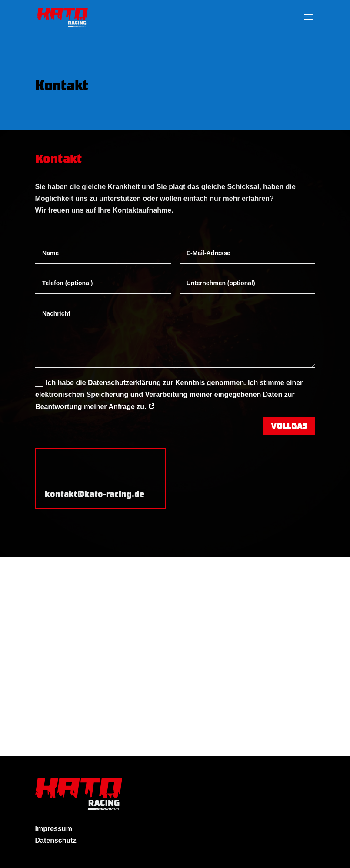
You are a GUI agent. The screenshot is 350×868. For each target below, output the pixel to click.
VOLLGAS (289, 425)
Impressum (54, 829)
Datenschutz (56, 840)
